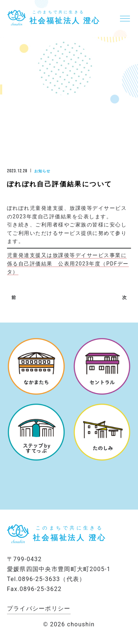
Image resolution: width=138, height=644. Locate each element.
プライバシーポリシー (39, 608)
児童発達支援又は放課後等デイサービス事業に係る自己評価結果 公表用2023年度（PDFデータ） (68, 263)
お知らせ (42, 171)
